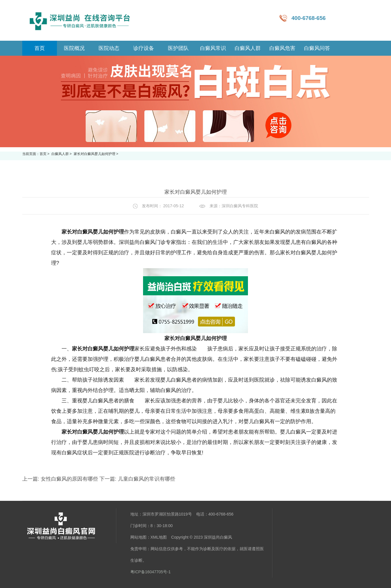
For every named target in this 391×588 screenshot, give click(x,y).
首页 (43, 154)
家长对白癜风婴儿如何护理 (95, 154)
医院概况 (74, 48)
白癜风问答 (317, 48)
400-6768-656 (309, 18)
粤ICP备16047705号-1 (151, 572)
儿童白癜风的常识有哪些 (146, 479)
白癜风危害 (282, 48)
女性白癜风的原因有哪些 (69, 479)
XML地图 (159, 537)
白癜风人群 (248, 48)
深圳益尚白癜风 (218, 537)
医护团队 (178, 48)
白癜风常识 (213, 48)
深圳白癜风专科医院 (240, 206)
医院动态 (109, 48)
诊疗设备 (144, 48)
